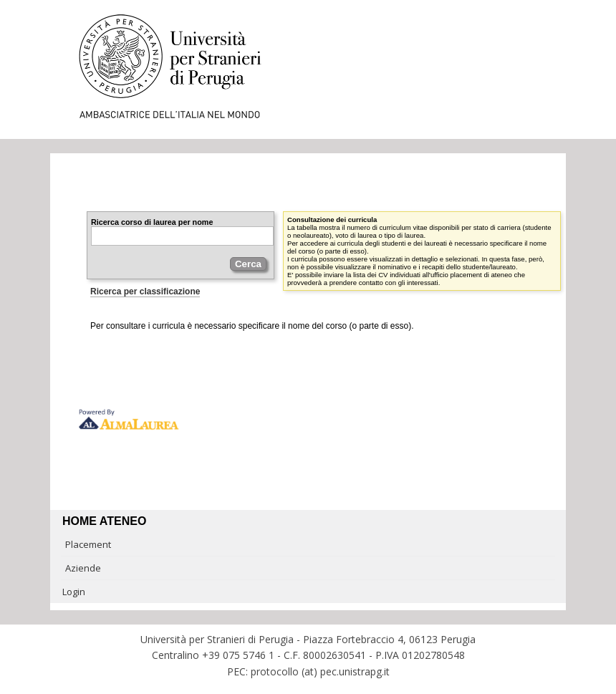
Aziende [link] (83, 568)
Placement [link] (88, 544)
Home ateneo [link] (104, 521)
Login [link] (74, 592)
